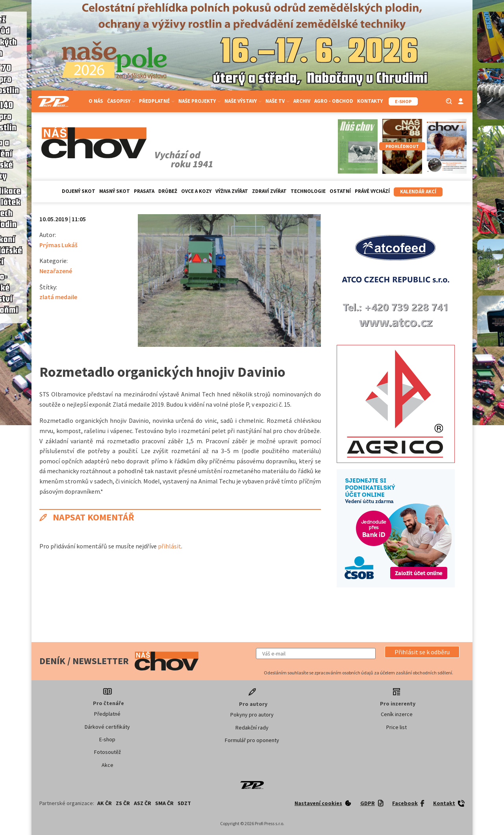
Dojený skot (79, 191)
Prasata (144, 191)
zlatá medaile (58, 297)
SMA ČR (164, 803)
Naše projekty (199, 101)
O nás (96, 101)
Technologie (308, 191)
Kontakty (370, 101)
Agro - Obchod (334, 101)
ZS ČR (123, 803)
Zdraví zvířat (269, 191)
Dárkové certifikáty (107, 727)
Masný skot (115, 191)
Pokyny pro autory (252, 715)
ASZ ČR (143, 803)
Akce (107, 765)
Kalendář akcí (418, 192)
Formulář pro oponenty (252, 740)
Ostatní (340, 191)
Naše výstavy (243, 101)
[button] (422, 652)
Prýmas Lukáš (58, 245)
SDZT (184, 803)
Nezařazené (56, 271)
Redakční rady (252, 728)
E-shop (107, 739)
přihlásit (170, 546)
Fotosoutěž (107, 752)
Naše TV (277, 101)
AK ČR (105, 803)
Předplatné (157, 101)
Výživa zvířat (232, 191)
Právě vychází (372, 191)
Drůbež (168, 191)
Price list (397, 727)
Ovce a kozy (196, 191)
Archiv (302, 101)
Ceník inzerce (397, 714)
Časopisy (121, 101)
